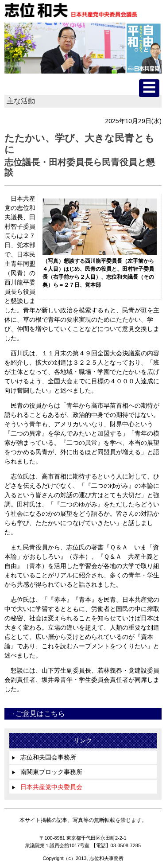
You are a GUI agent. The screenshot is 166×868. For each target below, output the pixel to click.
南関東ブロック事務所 (47, 772)
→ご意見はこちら (37, 714)
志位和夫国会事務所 (44, 757)
